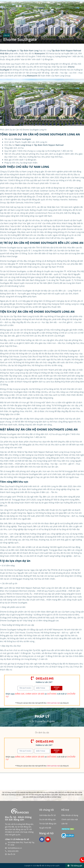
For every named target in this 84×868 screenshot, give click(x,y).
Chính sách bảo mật (53, 703)
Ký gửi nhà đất (45, 828)
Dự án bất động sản (48, 819)
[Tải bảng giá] (75, 866)
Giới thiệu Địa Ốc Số (48, 815)
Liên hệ (64, 824)
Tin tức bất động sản (48, 824)
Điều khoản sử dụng (70, 815)
